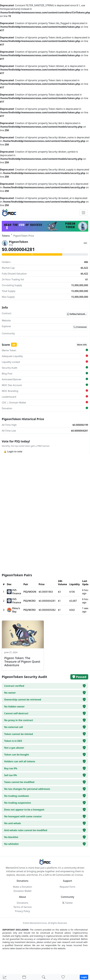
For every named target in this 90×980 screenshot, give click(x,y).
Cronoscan (80, 327)
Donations (23, 903)
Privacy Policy (23, 911)
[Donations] (63, 977)
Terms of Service (23, 907)
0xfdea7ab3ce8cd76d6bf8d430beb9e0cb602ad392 (78, 314)
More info (82, 345)
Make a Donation (22, 887)
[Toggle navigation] (83, 213)
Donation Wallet (22, 891)
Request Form (67, 887)
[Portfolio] (24, 977)
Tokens (6, 236)
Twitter (68, 903)
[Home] (5, 977)
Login (84, 977)
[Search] (44, 977)
